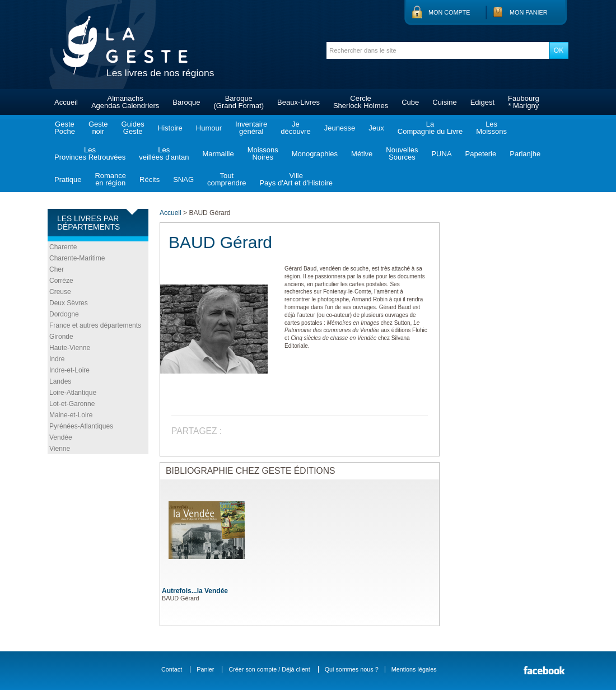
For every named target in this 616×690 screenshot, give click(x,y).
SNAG (183, 180)
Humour (209, 128)
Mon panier (529, 12)
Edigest (482, 102)
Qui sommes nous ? (352, 669)
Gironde (61, 337)
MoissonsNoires (263, 153)
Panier (205, 669)
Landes (60, 381)
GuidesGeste (133, 128)
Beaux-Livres (298, 102)
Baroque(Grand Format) (239, 102)
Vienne (60, 449)
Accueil (66, 102)
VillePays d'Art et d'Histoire (296, 179)
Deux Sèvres (69, 303)
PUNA (441, 154)
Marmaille (218, 154)
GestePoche (65, 128)
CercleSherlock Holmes (361, 102)
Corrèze (61, 281)
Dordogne (64, 314)
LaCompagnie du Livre (430, 128)
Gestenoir (98, 128)
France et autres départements (95, 325)
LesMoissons (491, 128)
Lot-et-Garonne (72, 404)
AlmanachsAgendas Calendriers (125, 102)
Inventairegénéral (251, 128)
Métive (362, 154)
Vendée (61, 437)
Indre (57, 359)
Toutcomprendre (227, 179)
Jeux (376, 128)
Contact (172, 669)
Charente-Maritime (77, 258)
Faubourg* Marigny (524, 102)
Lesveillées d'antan (164, 153)
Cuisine (444, 102)
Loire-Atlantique (73, 393)
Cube (410, 102)
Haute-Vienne (70, 348)
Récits (150, 180)
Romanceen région (110, 179)
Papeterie (481, 154)
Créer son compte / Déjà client (269, 669)
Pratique (68, 180)
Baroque (186, 102)
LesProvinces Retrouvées (90, 153)
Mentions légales (414, 669)
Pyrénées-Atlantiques (81, 426)
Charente (63, 247)
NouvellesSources (402, 153)
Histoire (170, 128)
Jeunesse (340, 128)
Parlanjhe (525, 154)
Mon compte (449, 12)
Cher (57, 269)
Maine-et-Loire (71, 415)
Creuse (60, 292)
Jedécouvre (295, 128)
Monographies (315, 154)
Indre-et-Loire (69, 370)
